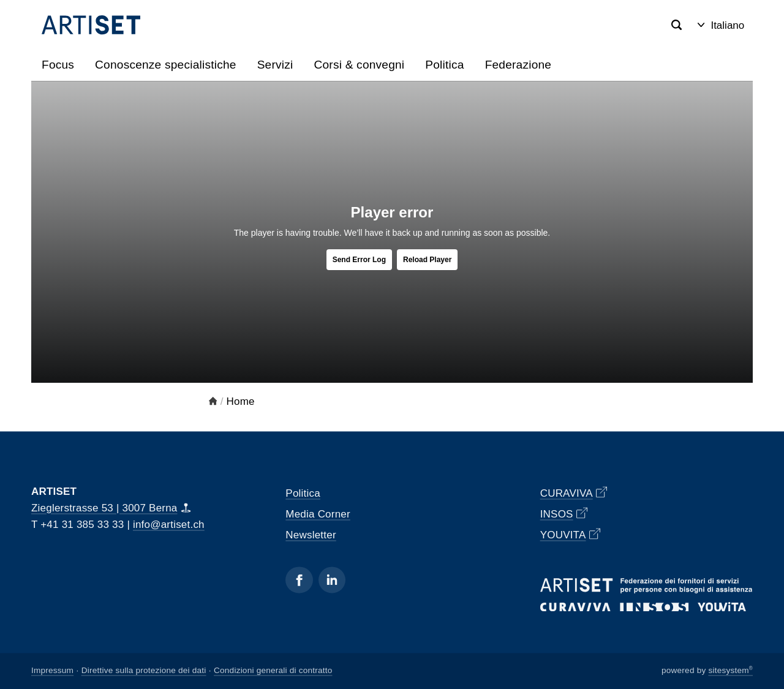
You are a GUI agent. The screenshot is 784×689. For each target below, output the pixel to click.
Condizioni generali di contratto (273, 671)
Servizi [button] (275, 65)
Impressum (52, 671)
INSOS (564, 514)
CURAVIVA (574, 493)
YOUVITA (570, 534)
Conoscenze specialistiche (166, 65)
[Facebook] (299, 580)
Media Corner (318, 514)
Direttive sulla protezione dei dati (144, 671)
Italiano (721, 25)
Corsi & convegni (359, 65)
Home (241, 401)
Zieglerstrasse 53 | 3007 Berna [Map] (111, 508)
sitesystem (730, 671)
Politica (444, 65)
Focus (58, 65)
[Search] (677, 25)
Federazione (518, 65)
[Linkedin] (332, 580)
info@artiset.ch (169, 525)
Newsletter (311, 535)
